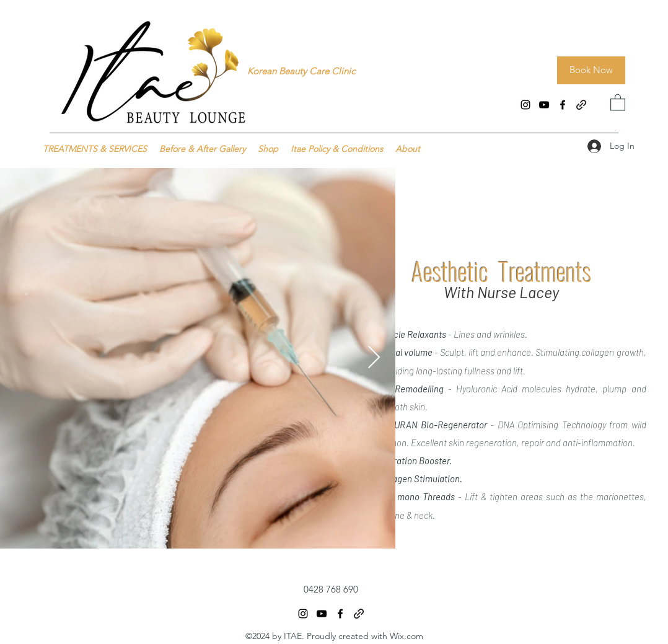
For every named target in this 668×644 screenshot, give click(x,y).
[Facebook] (563, 105)
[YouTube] (544, 105)
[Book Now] (591, 70)
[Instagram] (525, 105)
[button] (618, 102)
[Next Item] (374, 358)
